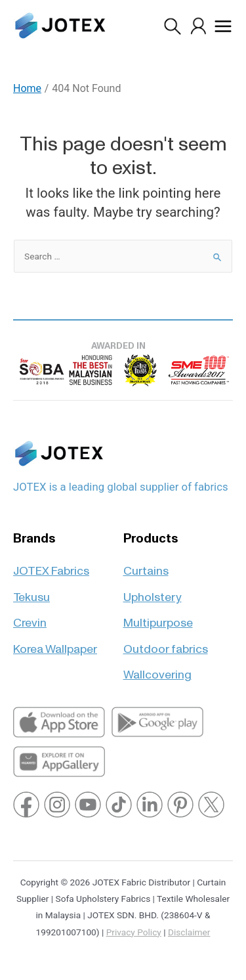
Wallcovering (157, 669)
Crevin (30, 617)
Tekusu (31, 591)
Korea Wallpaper (55, 643)
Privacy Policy (134, 932)
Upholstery (153, 591)
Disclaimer (189, 932)
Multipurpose (158, 617)
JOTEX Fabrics (51, 565)
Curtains (146, 565)
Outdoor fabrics (166, 643)
